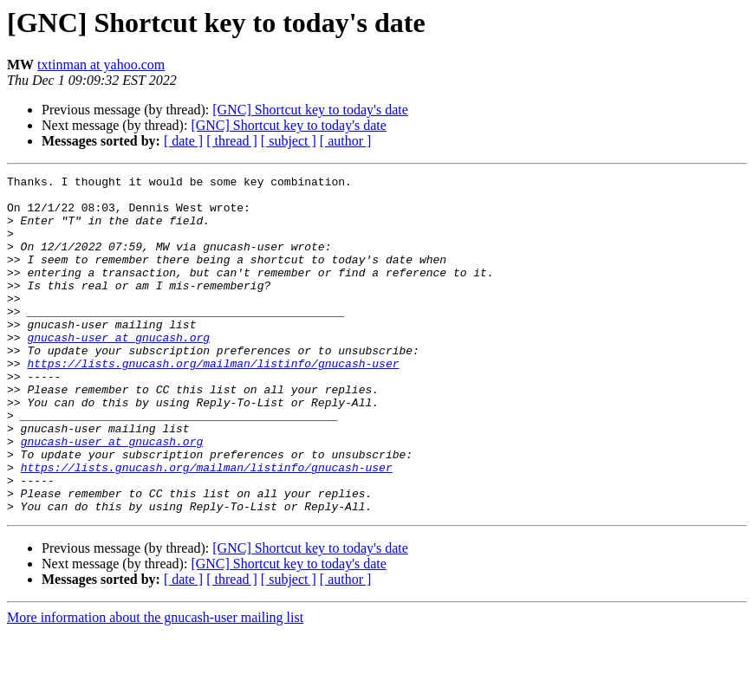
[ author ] (346, 141)
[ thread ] (232, 141)
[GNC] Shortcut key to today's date (310, 110)
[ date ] (183, 141)
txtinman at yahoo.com (101, 65)
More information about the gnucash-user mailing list (155, 685)
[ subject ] (289, 141)
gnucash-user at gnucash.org (118, 371)
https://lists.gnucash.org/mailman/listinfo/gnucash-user (213, 402)
